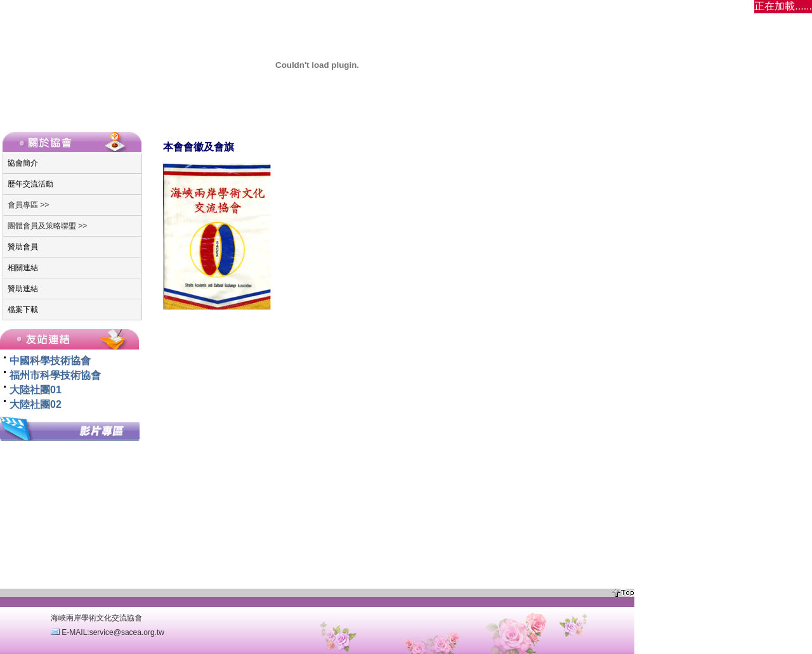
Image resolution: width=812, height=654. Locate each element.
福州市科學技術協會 (55, 375)
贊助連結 (23, 289)
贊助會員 (23, 247)
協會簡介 (23, 163)
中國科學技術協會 (50, 361)
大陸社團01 (36, 390)
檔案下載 (23, 310)
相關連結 (23, 268)
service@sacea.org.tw (127, 632)
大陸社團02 (36, 404)
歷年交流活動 (30, 184)
